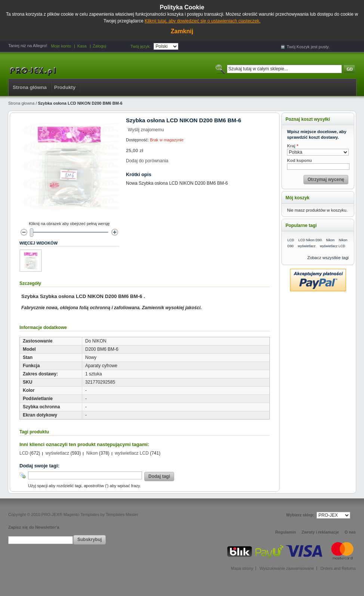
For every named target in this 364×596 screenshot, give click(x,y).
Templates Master (122, 514)
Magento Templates (81, 514)
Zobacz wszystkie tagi (328, 258)
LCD (24, 453)
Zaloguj (99, 46)
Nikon (92, 453)
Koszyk (303, 47)
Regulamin (286, 532)
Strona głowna (21, 103)
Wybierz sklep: (300, 515)
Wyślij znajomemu (146, 130)
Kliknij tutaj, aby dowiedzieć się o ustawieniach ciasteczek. (203, 21)
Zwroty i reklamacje (320, 532)
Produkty (65, 87)
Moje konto (61, 46)
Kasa (82, 46)
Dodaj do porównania (147, 161)
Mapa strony (242, 568)
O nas (350, 532)
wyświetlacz (57, 453)
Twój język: (141, 46)
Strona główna (30, 87)
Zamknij (182, 31)
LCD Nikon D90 (310, 240)
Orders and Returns (338, 568)
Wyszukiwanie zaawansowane (287, 568)
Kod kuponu (299, 160)
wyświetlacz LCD (132, 453)
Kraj (291, 146)
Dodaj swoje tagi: (39, 466)
